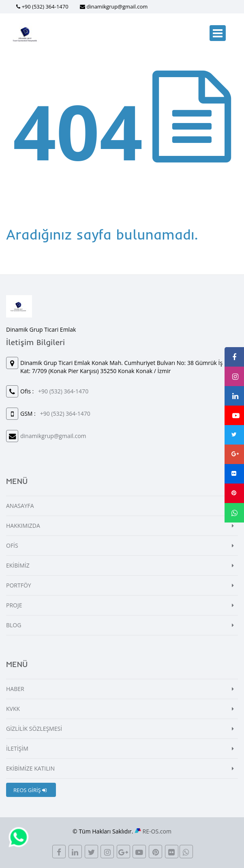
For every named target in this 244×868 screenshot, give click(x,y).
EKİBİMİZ (18, 565)
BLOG (14, 625)
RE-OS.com (157, 831)
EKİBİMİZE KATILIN (30, 768)
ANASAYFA (20, 506)
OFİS (12, 545)
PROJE (14, 605)
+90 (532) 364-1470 (45, 6)
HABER (15, 689)
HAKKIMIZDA (23, 526)
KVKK (13, 709)
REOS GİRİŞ (30, 790)
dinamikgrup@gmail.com (117, 6)
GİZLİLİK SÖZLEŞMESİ (34, 729)
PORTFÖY (19, 585)
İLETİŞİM (17, 748)
